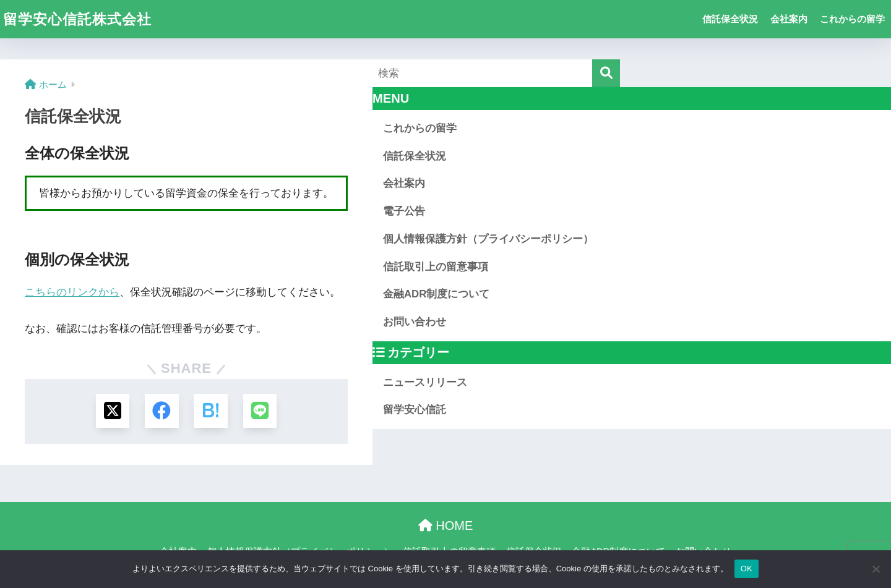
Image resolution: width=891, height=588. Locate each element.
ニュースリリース (425, 382)
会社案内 (789, 19)
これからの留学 (852, 19)
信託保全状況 (730, 19)
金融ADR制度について (436, 294)
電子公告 (404, 211)
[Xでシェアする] (112, 411)
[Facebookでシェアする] (162, 411)
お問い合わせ (415, 322)
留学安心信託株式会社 (77, 19)
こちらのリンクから (72, 292)
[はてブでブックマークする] (211, 411)
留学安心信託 (415, 410)
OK (747, 569)
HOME (446, 526)
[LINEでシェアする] (260, 411)
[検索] (606, 73)
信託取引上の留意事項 (436, 267)
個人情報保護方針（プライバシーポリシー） (488, 239)
